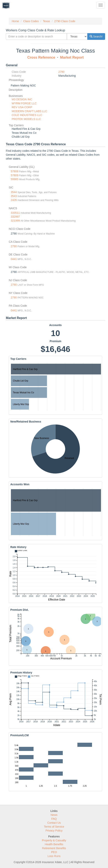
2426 (14, 200)
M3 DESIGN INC (22, 99)
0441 (14, 259)
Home (15, 21)
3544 (14, 192)
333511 (15, 213)
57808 (15, 171)
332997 (15, 217)
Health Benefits (54, 844)
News (54, 815)
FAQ (54, 819)
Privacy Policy (54, 831)
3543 (14, 196)
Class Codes (31, 21)
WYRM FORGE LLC (24, 103)
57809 (15, 175)
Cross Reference (41, 57)
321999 (15, 221)
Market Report (72, 57)
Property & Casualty (54, 840)
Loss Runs (54, 856)
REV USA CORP (22, 107)
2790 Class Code (65, 21)
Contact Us (54, 823)
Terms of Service (54, 827)
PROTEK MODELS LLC (26, 119)
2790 (62, 72)
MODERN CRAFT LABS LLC (29, 111)
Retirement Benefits (54, 848)
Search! (96, 36)
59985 (15, 179)
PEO (54, 852)
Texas (46, 21)
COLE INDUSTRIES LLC (27, 115)
